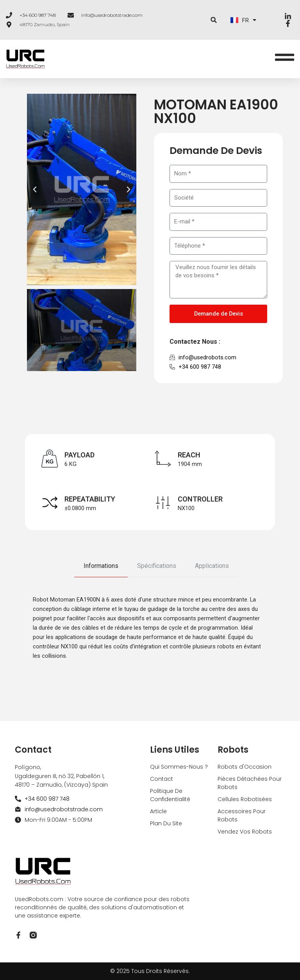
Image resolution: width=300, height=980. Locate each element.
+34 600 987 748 (38, 15)
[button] (214, 20)
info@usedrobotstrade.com (112, 15)
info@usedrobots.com (207, 357)
